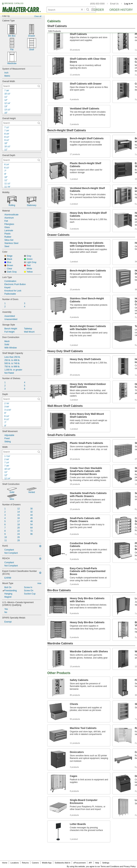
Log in (128, 4)
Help (97, 863)
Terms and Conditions (110, 866)
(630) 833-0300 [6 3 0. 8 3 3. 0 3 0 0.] (97, 4)
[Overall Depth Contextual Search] (22, 160)
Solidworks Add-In (62, 863)
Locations (15, 863)
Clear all (38, 16)
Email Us (114, 4)
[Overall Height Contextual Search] (22, 123)
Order (99, 10)
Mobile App (47, 863)
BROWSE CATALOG (14, 3)
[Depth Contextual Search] (22, 399)
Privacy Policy (130, 866)
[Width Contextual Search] (22, 452)
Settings (106, 863)
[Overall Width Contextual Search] (22, 86)
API (90, 863)
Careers (35, 863)
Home (5, 863)
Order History (121, 10)
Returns (25, 863)
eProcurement (80, 863)
